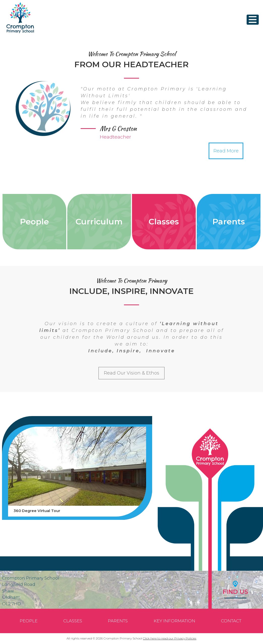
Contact (231, 621)
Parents (229, 222)
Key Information (174, 621)
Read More (226, 151)
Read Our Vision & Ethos (131, 373)
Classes (164, 222)
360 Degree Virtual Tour (37, 511)
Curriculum (99, 222)
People (34, 222)
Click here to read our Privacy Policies (170, 638)
